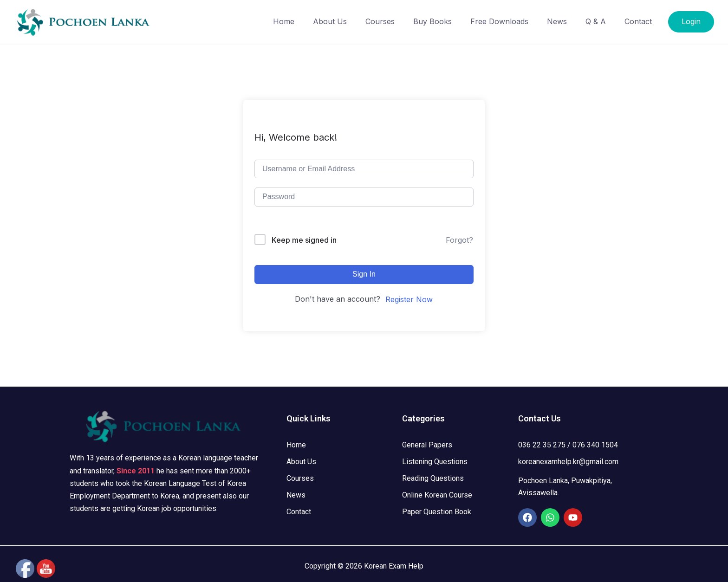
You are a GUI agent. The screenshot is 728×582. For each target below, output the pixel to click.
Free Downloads (499, 21)
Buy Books (432, 21)
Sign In (364, 274)
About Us (330, 21)
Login (691, 21)
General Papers (427, 445)
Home (284, 21)
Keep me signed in (304, 240)
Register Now (409, 299)
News (557, 21)
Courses (380, 21)
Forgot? (459, 240)
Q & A (596, 21)
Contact (638, 21)
